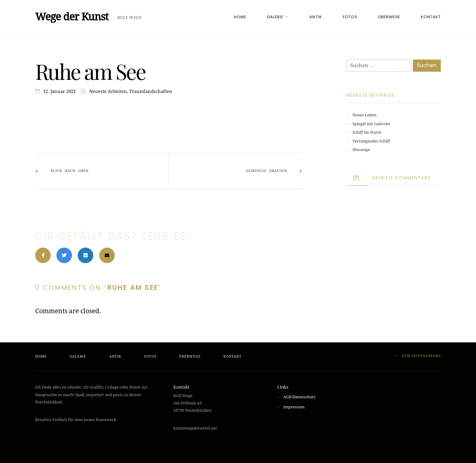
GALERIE (275, 17)
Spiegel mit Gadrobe (371, 124)
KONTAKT (431, 17)
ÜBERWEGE (389, 17)
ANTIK (316, 17)
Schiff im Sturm (367, 132)
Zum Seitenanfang (418, 356)
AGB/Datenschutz (299, 397)
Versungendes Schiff (371, 141)
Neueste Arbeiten (108, 91)
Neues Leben (364, 115)
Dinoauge (361, 150)
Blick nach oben (70, 171)
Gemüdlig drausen (266, 171)
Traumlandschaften (151, 91)
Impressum (294, 407)
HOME (240, 17)
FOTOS (350, 17)
